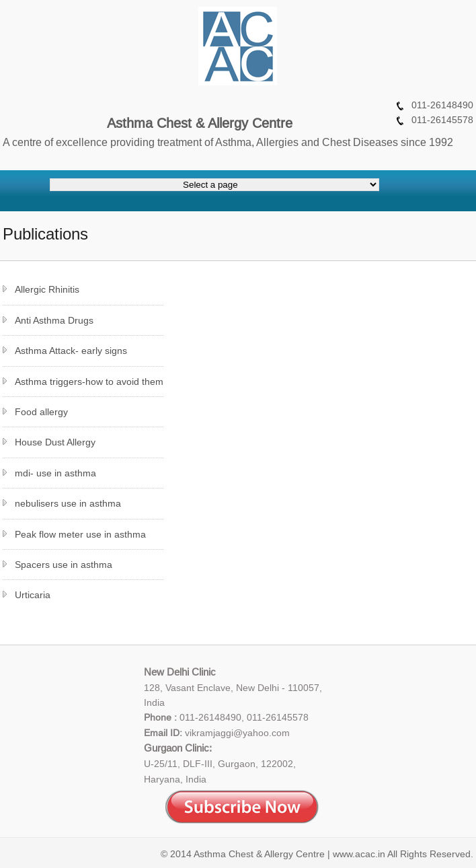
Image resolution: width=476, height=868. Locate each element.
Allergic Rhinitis (47, 289)
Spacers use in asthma (64, 565)
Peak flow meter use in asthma (80, 534)
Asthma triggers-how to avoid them (89, 382)
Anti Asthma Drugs (54, 320)
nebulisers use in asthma (68, 503)
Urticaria (33, 595)
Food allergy (41, 412)
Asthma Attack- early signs (71, 351)
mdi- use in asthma (55, 473)
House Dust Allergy (55, 442)
